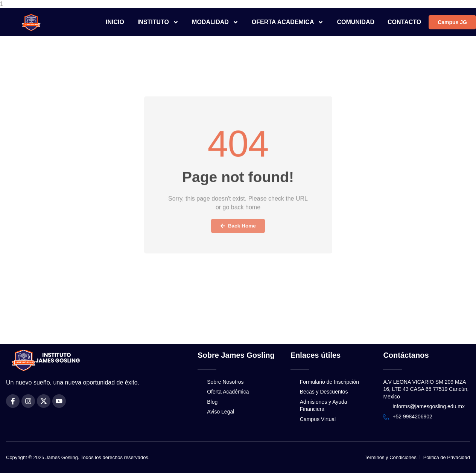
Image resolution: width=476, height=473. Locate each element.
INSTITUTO (158, 22)
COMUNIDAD (356, 22)
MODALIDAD (215, 22)
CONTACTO (404, 22)
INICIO (115, 22)
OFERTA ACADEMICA (288, 22)
